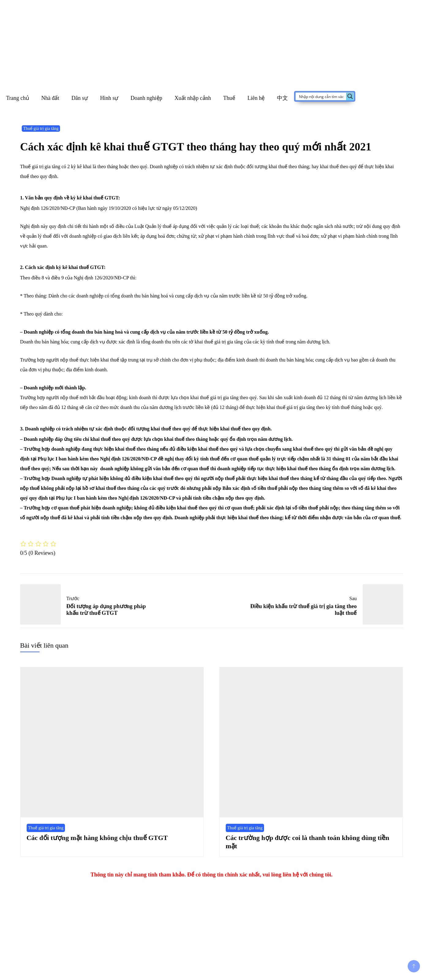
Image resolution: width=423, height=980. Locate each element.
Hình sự (109, 98)
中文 (282, 98)
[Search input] (321, 96)
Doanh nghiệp (146, 98)
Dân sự (80, 98)
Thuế (229, 98)
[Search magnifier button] (350, 96)
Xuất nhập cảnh (193, 98)
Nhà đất (50, 98)
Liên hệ (256, 98)
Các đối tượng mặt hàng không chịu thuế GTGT (97, 838)
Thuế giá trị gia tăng (41, 129)
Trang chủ (18, 98)
